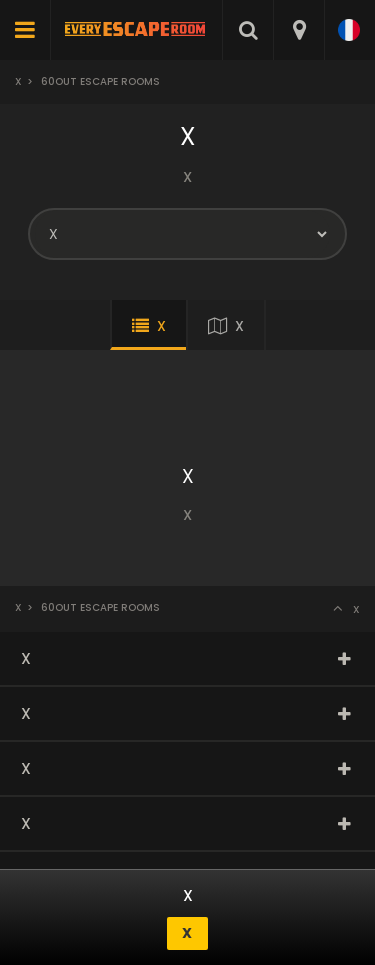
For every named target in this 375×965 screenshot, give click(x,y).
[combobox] (298, 30)
